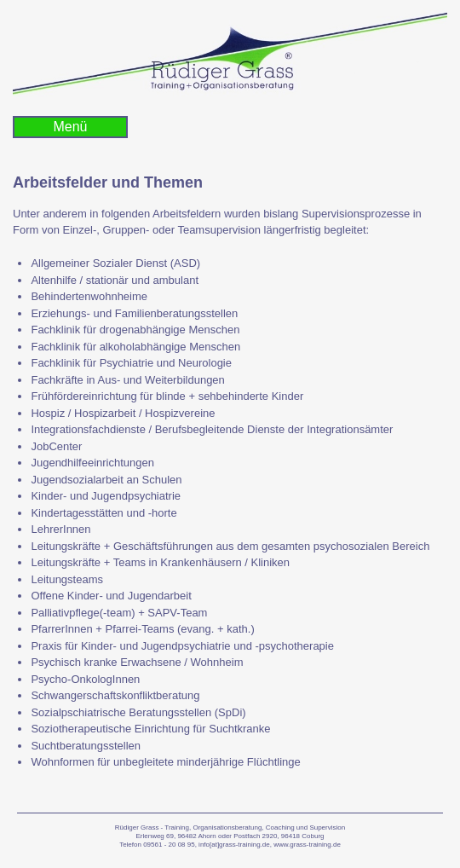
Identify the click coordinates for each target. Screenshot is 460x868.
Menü (70, 127)
